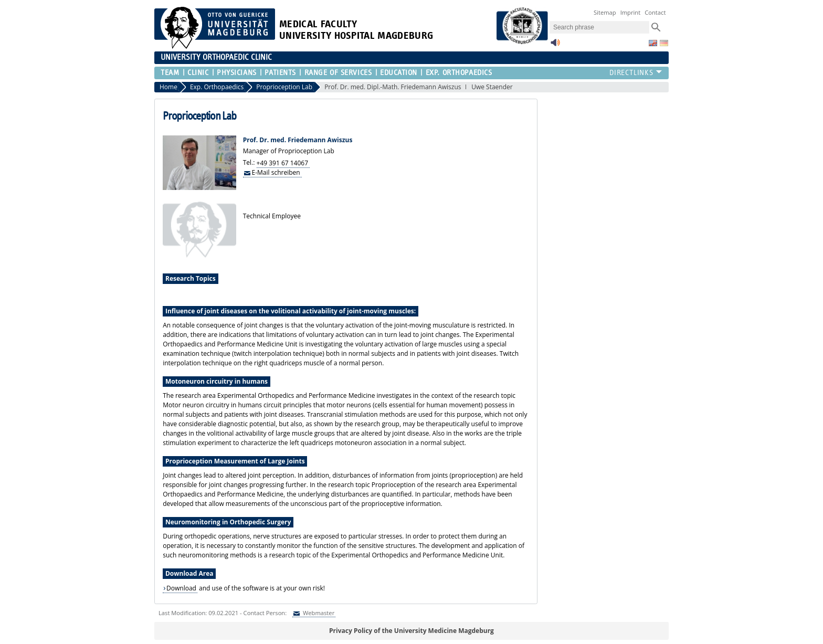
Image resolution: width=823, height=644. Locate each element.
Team (170, 73)
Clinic (198, 73)
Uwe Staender (492, 87)
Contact (655, 12)
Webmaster (318, 613)
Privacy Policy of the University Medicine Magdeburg (411, 631)
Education (399, 73)
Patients (280, 73)
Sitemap (605, 12)
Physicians (237, 73)
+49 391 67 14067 (283, 162)
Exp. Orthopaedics (459, 73)
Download (181, 588)
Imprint (631, 12)
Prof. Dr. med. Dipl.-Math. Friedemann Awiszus (393, 87)
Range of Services (338, 73)
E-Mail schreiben (276, 172)
